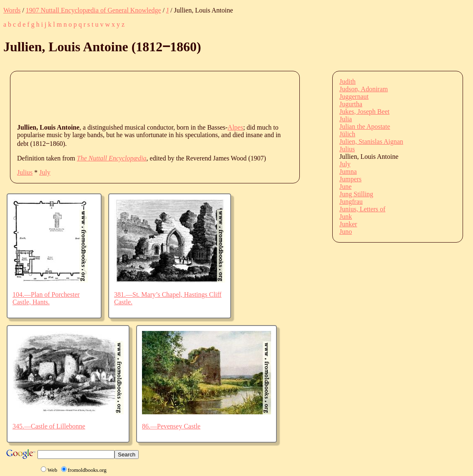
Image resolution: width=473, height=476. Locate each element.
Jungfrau (351, 202)
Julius (25, 172)
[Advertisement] (169, 97)
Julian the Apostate (365, 127)
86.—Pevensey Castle (171, 426)
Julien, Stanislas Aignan (371, 142)
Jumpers (350, 179)
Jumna (348, 172)
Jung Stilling (356, 194)
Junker (348, 224)
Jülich (347, 134)
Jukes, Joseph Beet (364, 111)
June (345, 187)
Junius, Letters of (362, 209)
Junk (346, 217)
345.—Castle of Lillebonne (49, 426)
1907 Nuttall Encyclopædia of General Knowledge (93, 10)
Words (12, 10)
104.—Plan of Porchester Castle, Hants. (46, 298)
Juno (346, 232)
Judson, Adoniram (363, 89)
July (45, 172)
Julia (346, 119)
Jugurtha (351, 104)
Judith (347, 81)
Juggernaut (354, 96)
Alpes (235, 127)
